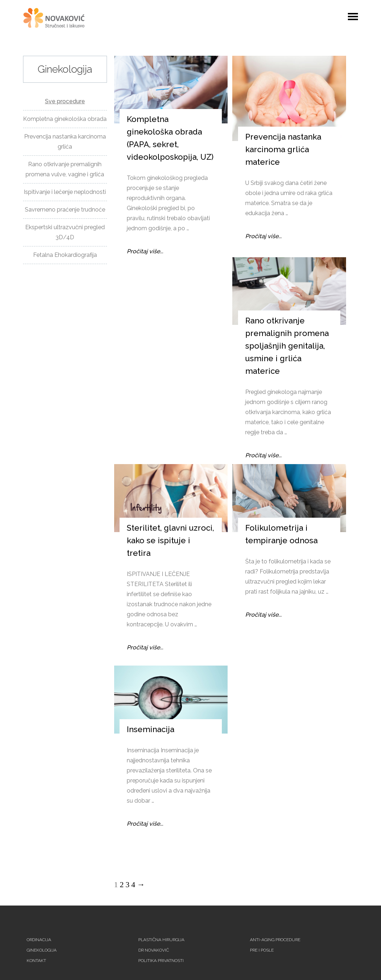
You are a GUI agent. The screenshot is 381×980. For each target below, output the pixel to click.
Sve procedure (65, 101)
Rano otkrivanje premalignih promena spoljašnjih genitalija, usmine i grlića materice (287, 346)
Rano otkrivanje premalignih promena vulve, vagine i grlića (65, 169)
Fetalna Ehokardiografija (65, 255)
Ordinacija (39, 940)
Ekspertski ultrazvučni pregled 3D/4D (65, 232)
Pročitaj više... (145, 251)
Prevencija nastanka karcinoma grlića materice (283, 149)
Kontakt (36, 961)
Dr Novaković (154, 950)
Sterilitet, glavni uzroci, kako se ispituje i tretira (170, 540)
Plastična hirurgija (161, 940)
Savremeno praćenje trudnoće (65, 210)
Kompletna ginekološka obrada (65, 119)
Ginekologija (42, 950)
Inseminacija (151, 729)
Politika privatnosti (161, 961)
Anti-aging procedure (275, 940)
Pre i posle (262, 950)
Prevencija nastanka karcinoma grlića (65, 142)
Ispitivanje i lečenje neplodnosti (65, 192)
